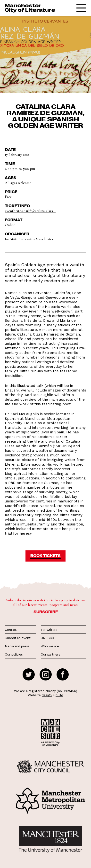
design (47, 695)
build (59, 695)
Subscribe (46, 612)
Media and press (17, 646)
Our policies (14, 654)
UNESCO (47, 638)
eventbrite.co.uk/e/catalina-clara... (30, 211)
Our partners (50, 654)
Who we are (50, 646)
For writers (49, 630)
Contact (11, 630)
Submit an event (18, 638)
